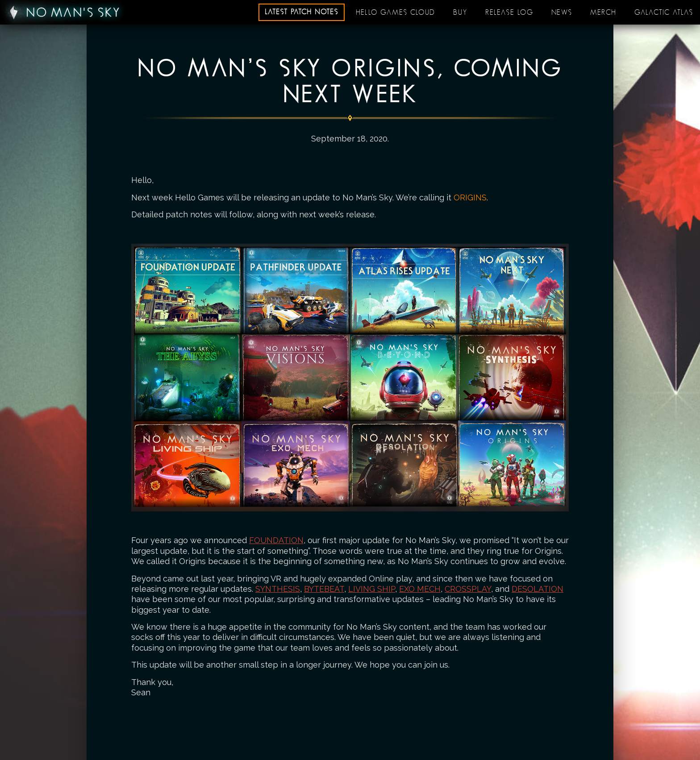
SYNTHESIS (278, 589)
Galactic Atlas (664, 12)
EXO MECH (420, 589)
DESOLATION (537, 589)
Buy (460, 12)
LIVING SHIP (372, 589)
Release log (509, 12)
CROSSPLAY (468, 589)
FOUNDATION (276, 540)
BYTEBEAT (324, 589)
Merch (603, 12)
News (562, 12)
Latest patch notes (302, 12)
